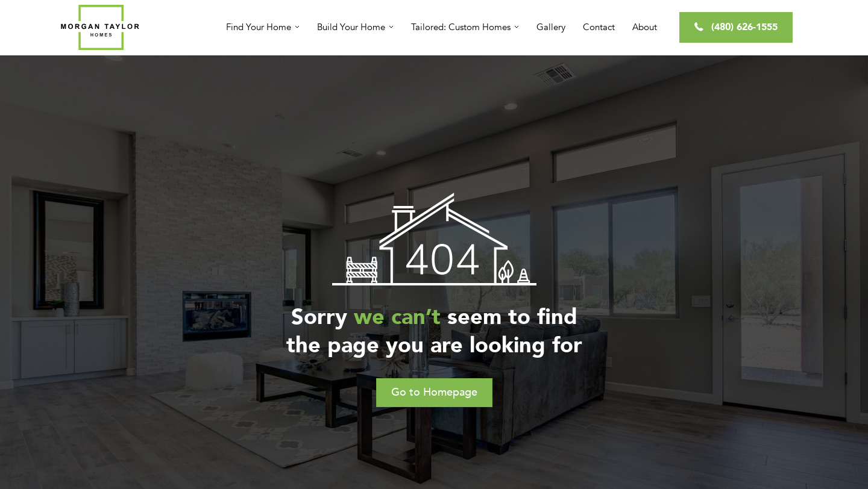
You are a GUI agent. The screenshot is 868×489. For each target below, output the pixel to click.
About (645, 27)
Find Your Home (259, 27)
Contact (599, 27)
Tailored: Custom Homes (461, 27)
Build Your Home (351, 27)
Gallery (551, 27)
